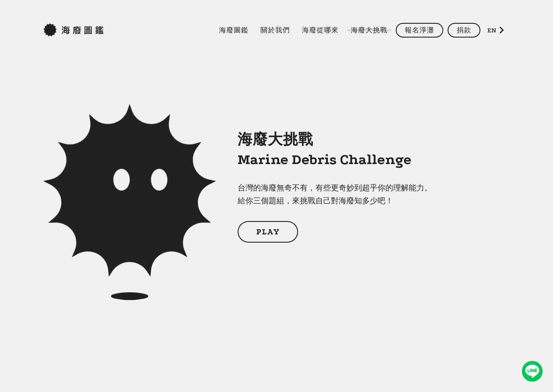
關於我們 (275, 30)
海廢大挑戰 (369, 30)
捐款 (464, 30)
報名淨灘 (420, 30)
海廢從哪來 (320, 30)
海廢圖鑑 (234, 30)
